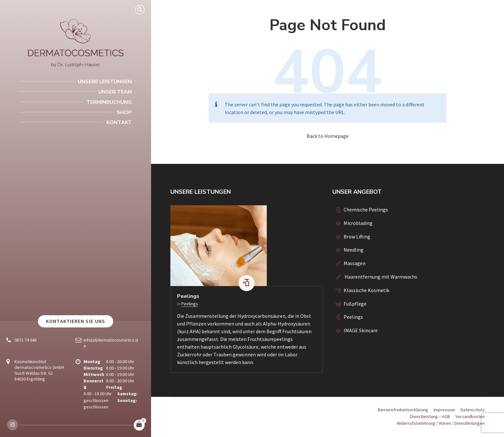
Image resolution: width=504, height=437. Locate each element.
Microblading (358, 223)
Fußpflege (355, 304)
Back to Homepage (328, 136)
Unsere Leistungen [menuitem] (105, 82)
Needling (354, 250)
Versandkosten (470, 416)
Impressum (444, 410)
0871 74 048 (26, 340)
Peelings (188, 296)
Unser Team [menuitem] (115, 92)
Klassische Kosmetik (366, 290)
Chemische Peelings (366, 210)
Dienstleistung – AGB (430, 416)
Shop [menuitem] (124, 112)
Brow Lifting (357, 236)
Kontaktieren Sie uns (76, 321)
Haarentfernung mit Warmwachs (380, 277)
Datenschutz (473, 410)
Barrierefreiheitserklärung (403, 410)
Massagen (355, 263)
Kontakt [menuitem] (119, 122)
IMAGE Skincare (361, 330)
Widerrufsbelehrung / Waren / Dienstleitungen (441, 423)
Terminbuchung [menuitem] (109, 102)
